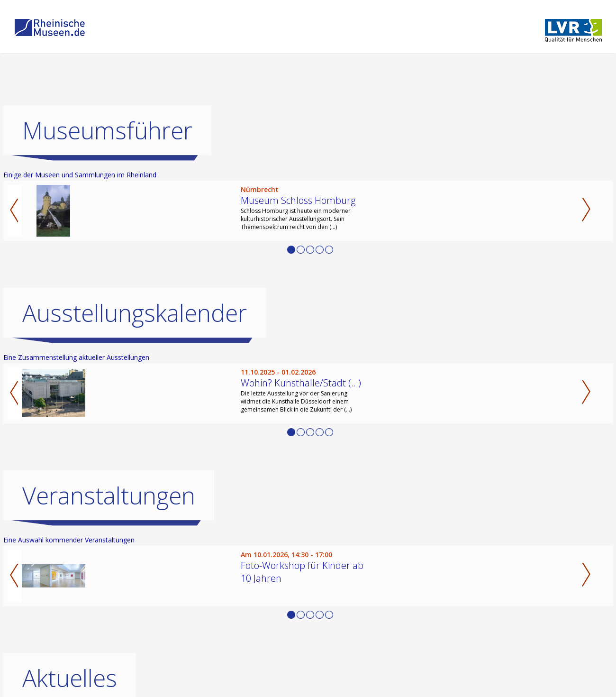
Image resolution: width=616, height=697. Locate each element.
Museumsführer (107, 130)
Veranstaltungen (109, 495)
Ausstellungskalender (135, 313)
